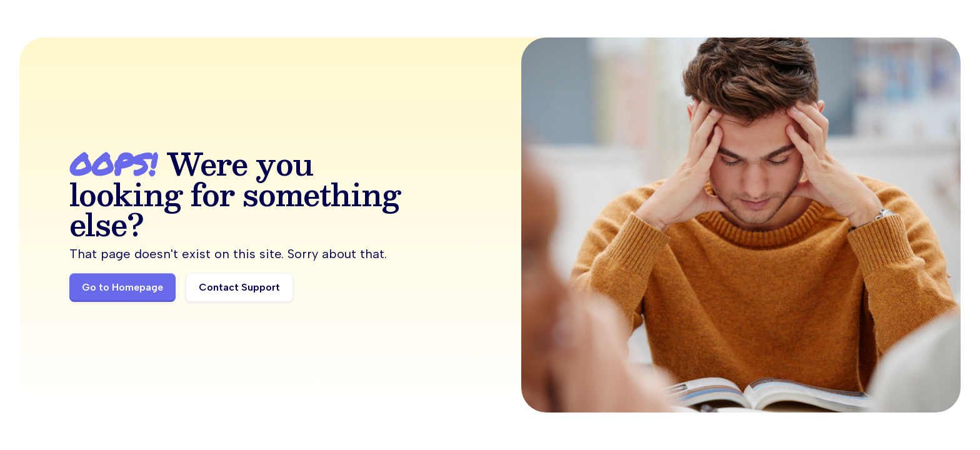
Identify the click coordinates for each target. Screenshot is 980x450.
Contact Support (239, 287)
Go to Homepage (122, 287)
